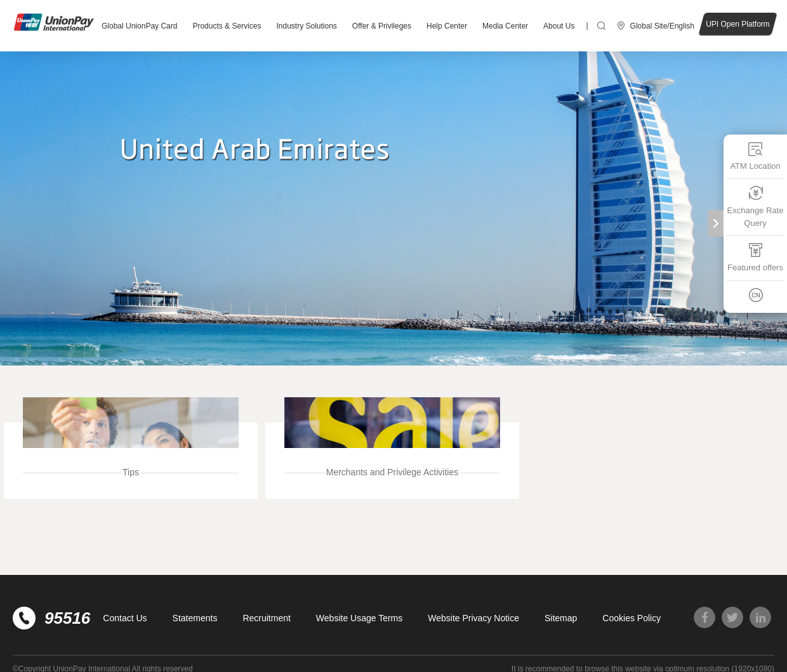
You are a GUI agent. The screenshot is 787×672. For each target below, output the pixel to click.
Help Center (447, 26)
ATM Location (755, 156)
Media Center (505, 26)
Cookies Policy (632, 618)
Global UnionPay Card (139, 26)
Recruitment (266, 618)
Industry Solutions (306, 26)
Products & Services (227, 26)
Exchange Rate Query (756, 207)
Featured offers (755, 257)
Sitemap (561, 618)
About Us (559, 26)
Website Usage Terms (359, 618)
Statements (195, 618)
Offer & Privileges (382, 26)
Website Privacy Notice (473, 618)
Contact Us (125, 618)
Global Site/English (662, 26)
